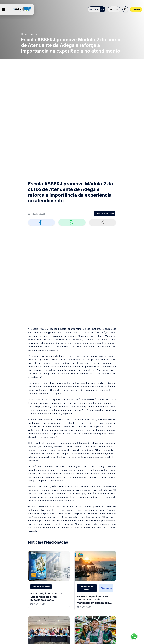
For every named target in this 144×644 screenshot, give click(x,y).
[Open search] (125, 9)
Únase (136, 9)
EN (97, 9)
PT (91, 9)
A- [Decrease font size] (117, 9)
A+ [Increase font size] (111, 9)
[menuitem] (59, 565)
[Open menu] (4, 9)
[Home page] (23, 9)
